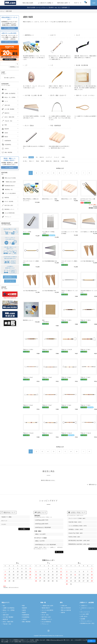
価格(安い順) (49, 161)
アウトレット (6, 217)
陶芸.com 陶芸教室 (66, 608)
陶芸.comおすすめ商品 (9, 178)
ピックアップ (49, 157)
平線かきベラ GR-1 (66, 320)
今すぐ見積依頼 (9, 167)
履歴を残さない (93, 485)
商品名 (38, 161)
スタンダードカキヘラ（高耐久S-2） (69, 262)
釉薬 (4, 125)
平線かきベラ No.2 (28, 377)
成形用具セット (29, 35)
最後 (91, 173)
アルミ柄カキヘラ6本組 (48, 232)
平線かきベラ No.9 (85, 405)
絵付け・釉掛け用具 (8, 117)
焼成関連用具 (6, 141)
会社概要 (83, 619)
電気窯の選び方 (46, 608)
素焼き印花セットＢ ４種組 (69, 199)
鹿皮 (43, 320)
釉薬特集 (5, 198)
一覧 (36, 157)
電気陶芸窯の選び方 (8, 186)
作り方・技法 (45, 615)
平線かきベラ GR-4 (28, 350)
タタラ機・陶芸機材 (8, 109)
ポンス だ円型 (27, 232)
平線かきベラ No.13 (66, 433)
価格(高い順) (56, 161)
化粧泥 (5, 133)
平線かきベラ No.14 (86, 433)
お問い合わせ (84, 616)
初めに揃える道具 (28, 3)
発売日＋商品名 (65, 161)
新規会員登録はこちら (10, 277)
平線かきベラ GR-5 (47, 350)
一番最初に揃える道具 (9, 182)
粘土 (4, 89)
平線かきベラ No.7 (47, 405)
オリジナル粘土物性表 (9, 193)
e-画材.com (64, 606)
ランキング (56, 157)
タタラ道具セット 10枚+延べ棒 (89, 232)
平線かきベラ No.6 (28, 405)
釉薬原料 (5, 129)
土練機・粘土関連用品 (8, 93)
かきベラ (53, 35)
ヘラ (52, 65)
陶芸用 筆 (5, 113)
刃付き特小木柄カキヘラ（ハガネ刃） (89, 291)
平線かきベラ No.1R (67, 350)
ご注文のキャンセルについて (87, 609)
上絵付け (5, 148)
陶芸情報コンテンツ (8, 209)
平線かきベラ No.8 (66, 405)
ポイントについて (85, 612)
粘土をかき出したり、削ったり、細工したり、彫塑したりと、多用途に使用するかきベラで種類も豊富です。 (60, 58)
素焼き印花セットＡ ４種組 (50, 199)
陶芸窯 (5, 137)
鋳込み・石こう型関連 (8, 97)
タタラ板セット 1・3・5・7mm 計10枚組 (69, 233)
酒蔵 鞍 (63, 612)
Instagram (48, 631)
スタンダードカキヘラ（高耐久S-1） (31, 262)
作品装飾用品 (6, 145)
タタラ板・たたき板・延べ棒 (33, 95)
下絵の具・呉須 (7, 121)
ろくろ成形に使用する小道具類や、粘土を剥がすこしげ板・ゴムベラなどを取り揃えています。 (60, 118)
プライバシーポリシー (86, 621)
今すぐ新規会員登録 (9, 28)
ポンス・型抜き (29, 126)
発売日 (42, 161)
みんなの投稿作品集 (8, 213)
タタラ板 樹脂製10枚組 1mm (50, 261)
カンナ (78, 35)
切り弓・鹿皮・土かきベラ (58, 95)
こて (26, 65)
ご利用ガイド (84, 606)
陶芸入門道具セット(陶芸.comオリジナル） (31, 200)
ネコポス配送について (24, 529)
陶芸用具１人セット (28, 320)
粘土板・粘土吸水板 (82, 65)
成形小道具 (6, 105)
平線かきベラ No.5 (85, 377)
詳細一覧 (42, 157)
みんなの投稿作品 (46, 622)
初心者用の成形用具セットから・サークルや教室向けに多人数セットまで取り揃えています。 (34, 58)
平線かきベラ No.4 (66, 377)
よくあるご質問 (85, 614)
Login (94, 3)
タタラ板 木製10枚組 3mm (87, 261)
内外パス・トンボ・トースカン (85, 95)
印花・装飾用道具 (56, 126)
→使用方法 (12, 39)
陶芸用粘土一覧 (7, 190)
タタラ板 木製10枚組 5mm (30, 291)
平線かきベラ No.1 (85, 350)
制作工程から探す (7, 205)
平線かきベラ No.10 (28, 433)
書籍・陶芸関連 (7, 152)
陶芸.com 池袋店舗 (66, 610)
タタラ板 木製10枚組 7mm (49, 291)
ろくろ (5, 101)
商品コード (32, 161)
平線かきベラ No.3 (47, 377)
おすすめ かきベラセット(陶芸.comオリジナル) (88, 200)
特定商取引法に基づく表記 (87, 623)
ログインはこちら (9, 42)
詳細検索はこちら (14, 67)
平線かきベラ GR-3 (85, 320)
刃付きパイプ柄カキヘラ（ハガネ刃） (69, 291)
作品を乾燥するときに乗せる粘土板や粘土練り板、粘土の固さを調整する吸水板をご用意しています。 (85, 88)
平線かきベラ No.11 (47, 433)
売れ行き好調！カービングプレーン (38, 7)
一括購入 (63, 157)
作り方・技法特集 (7, 201)
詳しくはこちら (59, 552)
